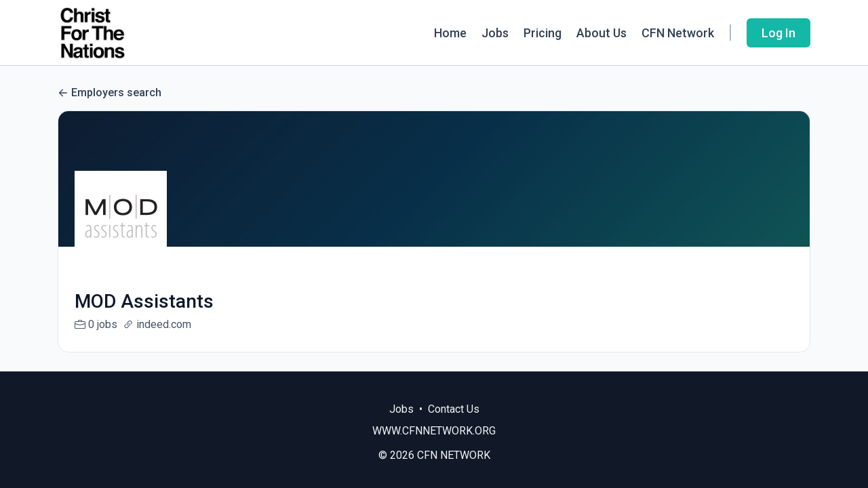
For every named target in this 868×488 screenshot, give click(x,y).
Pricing (542, 33)
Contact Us (454, 409)
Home (450, 33)
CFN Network (678, 33)
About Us (601, 33)
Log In (778, 33)
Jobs (495, 33)
